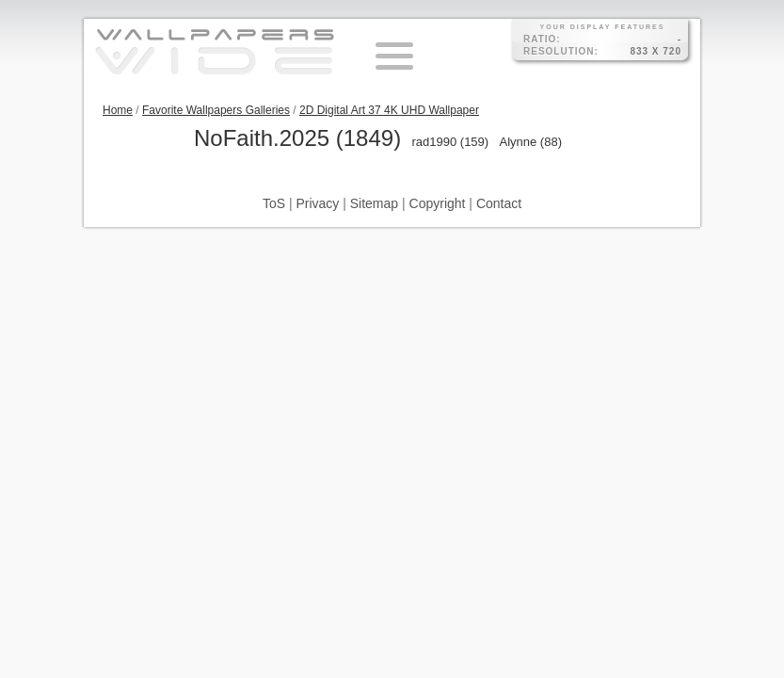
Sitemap (374, 203)
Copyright (438, 203)
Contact (499, 203)
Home (118, 110)
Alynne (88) (531, 142)
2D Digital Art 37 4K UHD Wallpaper (389, 110)
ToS (274, 203)
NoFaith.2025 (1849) (297, 138)
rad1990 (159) (450, 142)
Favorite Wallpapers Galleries (216, 110)
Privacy (317, 203)
